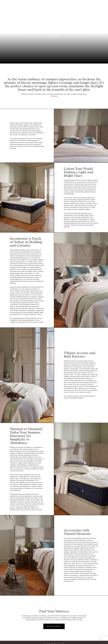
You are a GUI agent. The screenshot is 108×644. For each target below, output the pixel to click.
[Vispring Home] (54, 5)
